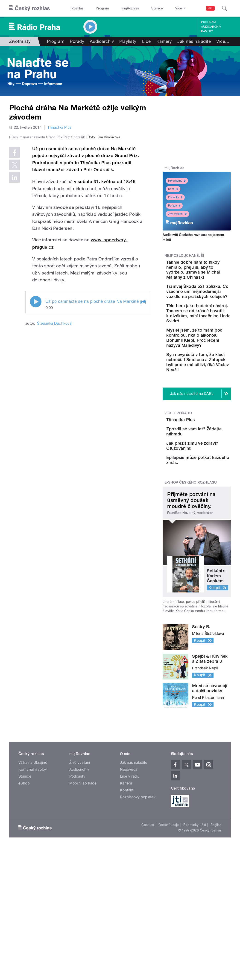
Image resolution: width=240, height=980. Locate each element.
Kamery (207, 31)
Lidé (146, 41)
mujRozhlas (118, 8)
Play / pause (36, 382)
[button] (143, 382)
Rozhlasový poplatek (138, 894)
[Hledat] (225, 8)
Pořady (77, 41)
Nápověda (129, 867)
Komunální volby (33, 867)
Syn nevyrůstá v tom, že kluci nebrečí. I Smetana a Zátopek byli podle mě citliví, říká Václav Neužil (211, 423)
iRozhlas (75, 8)
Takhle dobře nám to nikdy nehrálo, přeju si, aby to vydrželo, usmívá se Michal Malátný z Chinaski (210, 275)
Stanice (140, 8)
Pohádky (175, 197)
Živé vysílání (177, 214)
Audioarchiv (211, 27)
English (216, 922)
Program (95, 8)
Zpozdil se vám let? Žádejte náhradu (207, 512)
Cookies (148, 922)
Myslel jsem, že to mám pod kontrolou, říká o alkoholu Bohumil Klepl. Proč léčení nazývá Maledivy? (211, 388)
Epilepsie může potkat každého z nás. (208, 553)
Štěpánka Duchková (54, 403)
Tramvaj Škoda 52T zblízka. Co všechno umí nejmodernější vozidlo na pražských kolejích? (208, 312)
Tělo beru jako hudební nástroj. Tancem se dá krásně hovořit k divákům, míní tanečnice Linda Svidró (208, 351)
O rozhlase (162, 8)
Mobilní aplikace (83, 881)
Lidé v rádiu (130, 874)
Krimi (173, 189)
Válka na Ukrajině (33, 860)
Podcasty (77, 874)
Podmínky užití (195, 922)
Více (223, 41)
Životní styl (20, 41)
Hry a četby (177, 181)
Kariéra (126, 881)
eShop (24, 881)
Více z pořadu (178, 479)
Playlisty (128, 41)
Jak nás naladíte (194, 41)
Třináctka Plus (60, 127)
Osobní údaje (169, 922)
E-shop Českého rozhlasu (191, 580)
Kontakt (127, 888)
